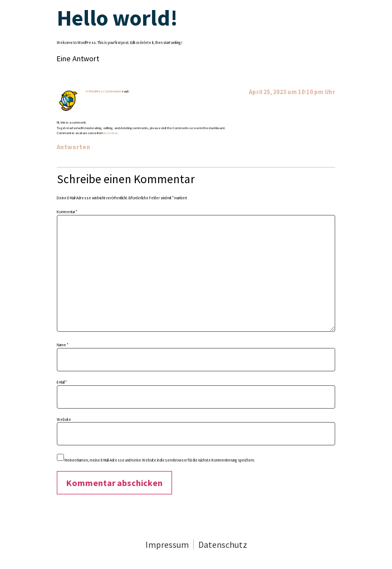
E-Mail (62, 382)
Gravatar (111, 133)
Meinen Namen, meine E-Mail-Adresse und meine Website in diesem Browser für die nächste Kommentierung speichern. (160, 460)
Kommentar (67, 212)
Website (64, 420)
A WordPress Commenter (104, 91)
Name (63, 345)
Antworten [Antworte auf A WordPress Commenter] (73, 147)
